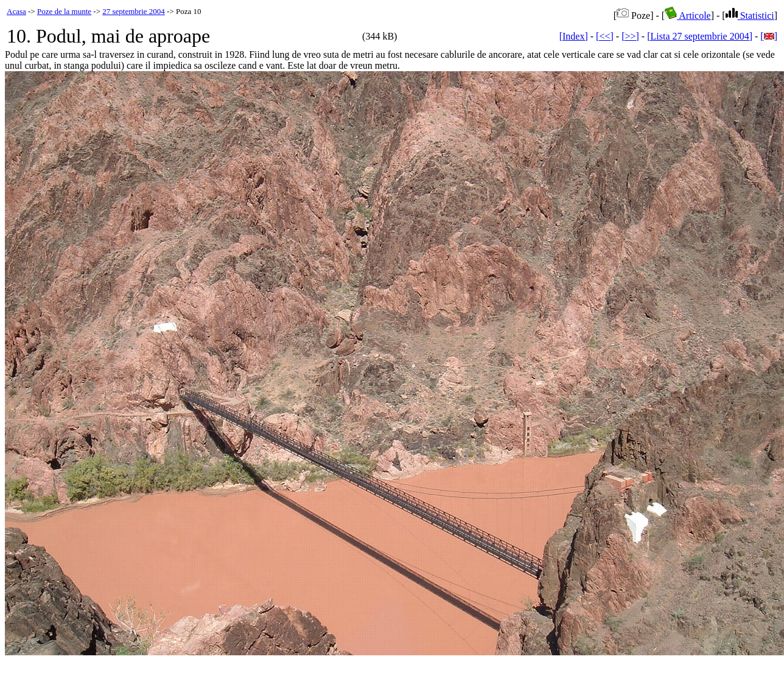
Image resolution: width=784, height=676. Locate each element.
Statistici (750, 16)
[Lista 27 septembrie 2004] (700, 36)
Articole (688, 16)
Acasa (16, 11)
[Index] (574, 36)
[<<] (605, 36)
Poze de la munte (64, 11)
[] (769, 36)
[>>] (630, 36)
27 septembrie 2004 (134, 11)
